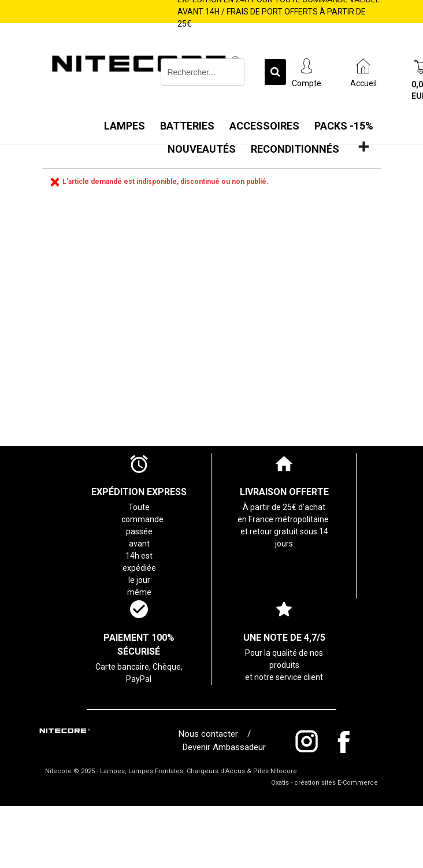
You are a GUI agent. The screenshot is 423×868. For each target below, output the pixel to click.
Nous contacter (211, 734)
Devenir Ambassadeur (224, 747)
